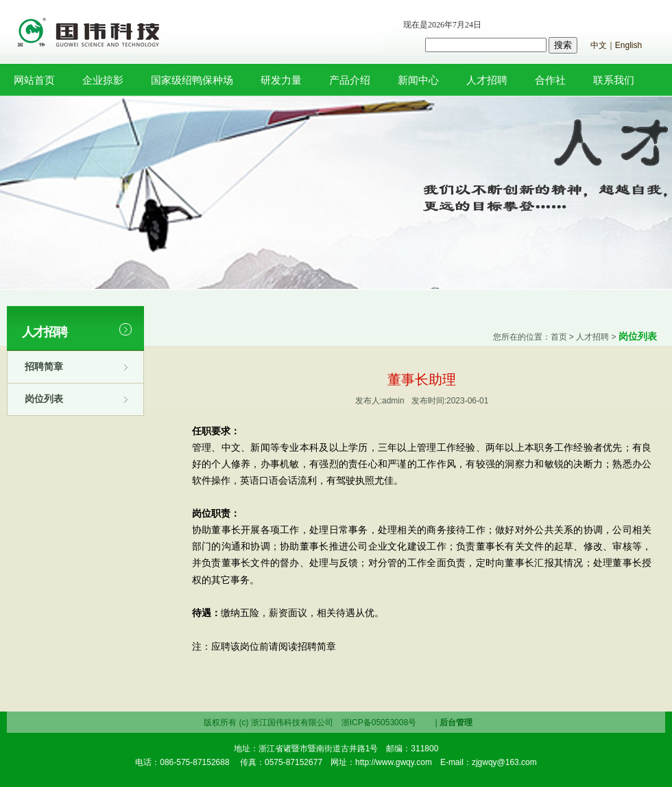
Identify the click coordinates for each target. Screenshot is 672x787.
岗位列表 (44, 399)
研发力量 (281, 80)
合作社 (550, 80)
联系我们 (614, 80)
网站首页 (34, 80)
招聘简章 (44, 366)
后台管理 (456, 723)
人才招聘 (487, 80)
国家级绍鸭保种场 (192, 80)
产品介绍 (350, 80)
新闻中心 (418, 80)
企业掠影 (103, 80)
